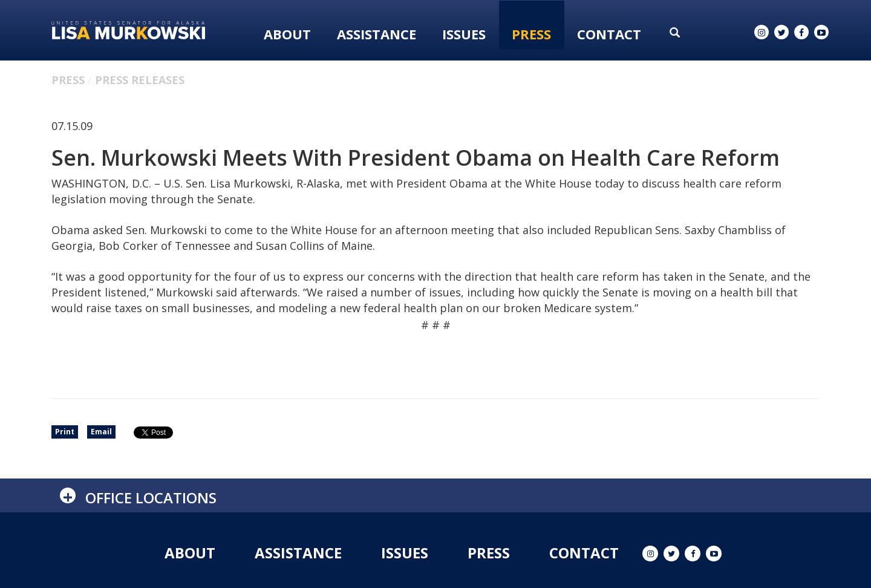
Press (531, 34)
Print (65, 432)
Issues (464, 34)
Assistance (377, 34)
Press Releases (140, 80)
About (287, 34)
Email (101, 432)
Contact (609, 34)
